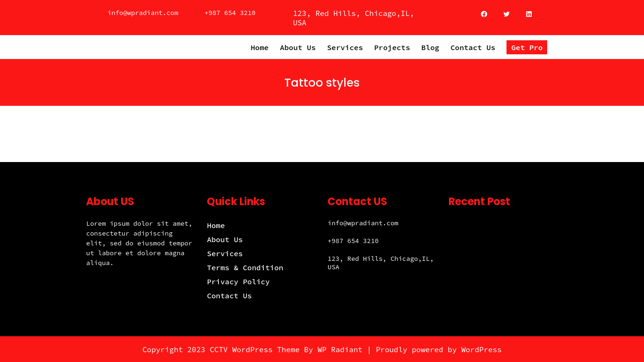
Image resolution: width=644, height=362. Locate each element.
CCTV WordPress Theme (254, 349)
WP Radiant (340, 349)
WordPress (481, 349)
